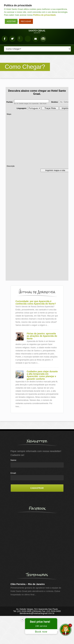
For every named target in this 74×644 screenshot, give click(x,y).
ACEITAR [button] (11, 21)
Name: (14, 460)
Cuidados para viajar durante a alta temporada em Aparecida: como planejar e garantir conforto (42, 375)
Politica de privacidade (44, 15)
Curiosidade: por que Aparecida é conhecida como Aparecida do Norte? (36, 303)
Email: (13, 473)
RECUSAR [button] (26, 21)
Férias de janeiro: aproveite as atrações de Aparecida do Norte (42, 336)
